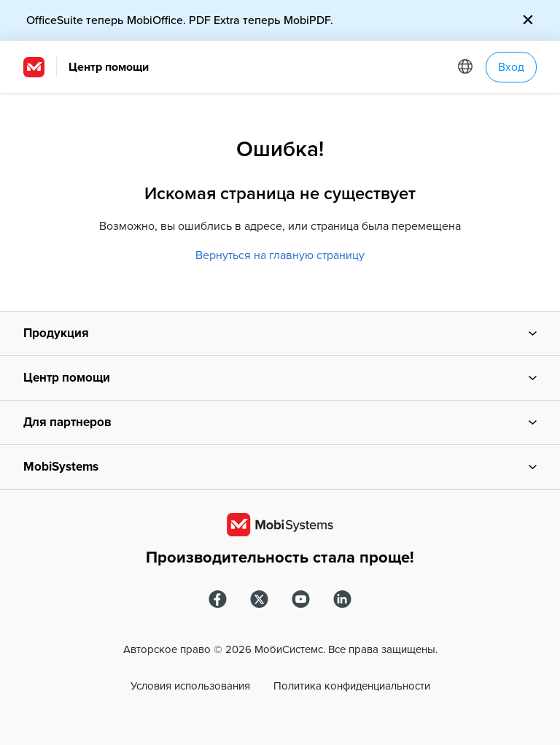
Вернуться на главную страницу (280, 255)
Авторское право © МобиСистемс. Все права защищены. (280, 649)
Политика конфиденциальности (352, 686)
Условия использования (190, 686)
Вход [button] (511, 67)
